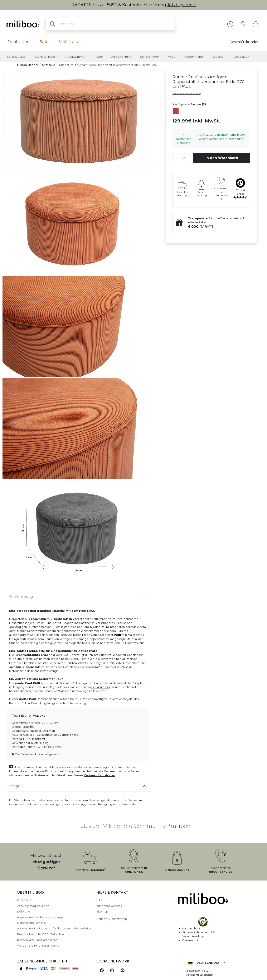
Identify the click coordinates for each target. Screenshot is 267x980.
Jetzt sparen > (181, 5)
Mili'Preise (69, 42)
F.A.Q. (100, 900)
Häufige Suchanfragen (112, 919)
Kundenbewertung (109, 906)
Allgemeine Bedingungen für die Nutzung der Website (54, 928)
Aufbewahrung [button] (121, 57)
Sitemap (102, 912)
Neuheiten (19, 42)
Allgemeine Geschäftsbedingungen (41, 917)
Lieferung (24, 912)
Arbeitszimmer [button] (76, 57)
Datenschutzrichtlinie (31, 923)
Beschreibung (21, 597)
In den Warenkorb (222, 158)
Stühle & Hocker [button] (46, 57)
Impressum (25, 900)
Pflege (15, 786)
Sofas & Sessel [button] (17, 57)
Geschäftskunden (244, 42)
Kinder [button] (172, 57)
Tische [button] (99, 57)
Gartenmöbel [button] (194, 57)
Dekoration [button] (241, 57)
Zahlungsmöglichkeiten (33, 906)
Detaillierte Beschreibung (187, 93)
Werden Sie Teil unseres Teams (38, 946)
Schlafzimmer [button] (150, 57)
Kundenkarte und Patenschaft (37, 940)
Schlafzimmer (101, 687)
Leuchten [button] (219, 57)
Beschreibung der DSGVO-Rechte (40, 934)
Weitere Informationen (99, 775)
